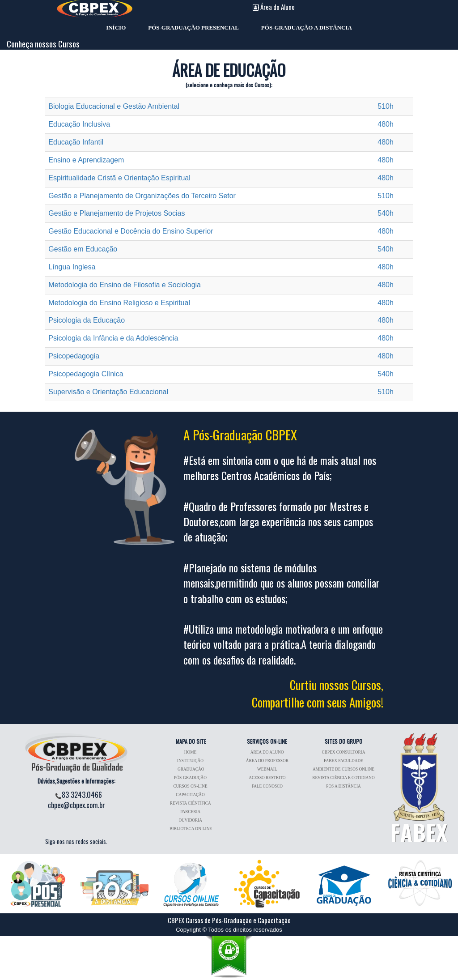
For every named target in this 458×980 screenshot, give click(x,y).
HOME (191, 752)
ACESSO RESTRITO (267, 778)
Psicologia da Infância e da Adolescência (113, 338)
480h (386, 124)
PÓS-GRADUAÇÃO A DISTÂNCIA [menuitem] (307, 26)
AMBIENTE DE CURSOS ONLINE (343, 769)
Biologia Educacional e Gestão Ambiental (114, 106)
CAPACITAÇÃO (191, 795)
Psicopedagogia (74, 356)
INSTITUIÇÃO (191, 761)
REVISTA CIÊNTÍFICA (191, 803)
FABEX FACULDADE (343, 761)
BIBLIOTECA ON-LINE (191, 829)
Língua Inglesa (72, 267)
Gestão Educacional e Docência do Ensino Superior (131, 231)
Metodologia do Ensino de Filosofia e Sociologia (125, 285)
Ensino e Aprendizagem (86, 160)
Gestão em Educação (83, 249)
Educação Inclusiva (79, 124)
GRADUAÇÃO (191, 769)
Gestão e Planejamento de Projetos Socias (117, 213)
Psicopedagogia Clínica (86, 374)
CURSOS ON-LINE (191, 786)
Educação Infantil (76, 142)
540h (386, 213)
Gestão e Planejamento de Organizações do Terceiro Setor (142, 196)
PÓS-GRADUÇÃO (191, 778)
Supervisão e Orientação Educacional (108, 392)
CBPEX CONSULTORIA (344, 752)
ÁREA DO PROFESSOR (267, 761)
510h (386, 106)
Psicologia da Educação (87, 320)
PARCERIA (191, 812)
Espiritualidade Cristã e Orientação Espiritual (119, 178)
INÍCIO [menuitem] (116, 26)
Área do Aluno (274, 7)
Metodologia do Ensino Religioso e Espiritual (119, 303)
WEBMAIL (267, 769)
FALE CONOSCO (267, 786)
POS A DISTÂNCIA (343, 786)
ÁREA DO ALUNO (267, 752)
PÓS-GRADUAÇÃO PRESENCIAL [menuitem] (193, 26)
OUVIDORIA (191, 820)
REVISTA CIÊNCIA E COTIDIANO (343, 778)
